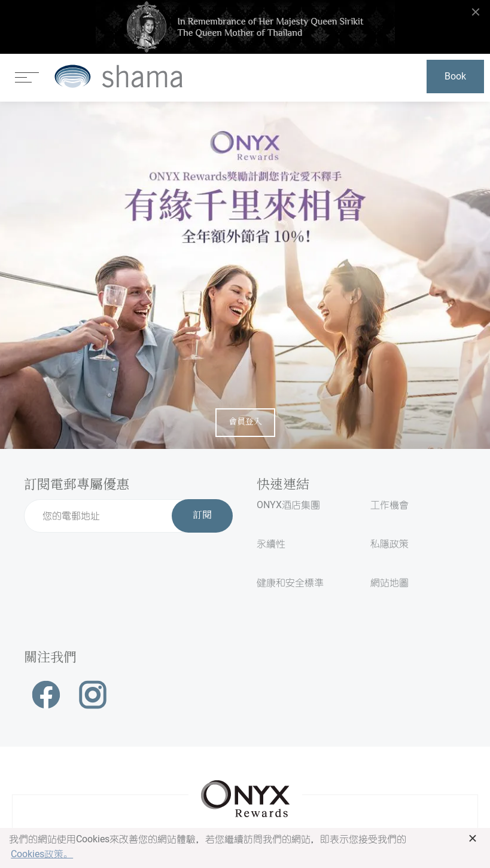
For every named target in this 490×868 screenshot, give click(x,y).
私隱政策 (389, 544)
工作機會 (389, 505)
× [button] (473, 838)
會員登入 (245, 422)
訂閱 (202, 516)
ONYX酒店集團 (288, 505)
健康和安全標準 (290, 583)
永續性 (271, 544)
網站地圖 (389, 583)
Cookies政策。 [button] (42, 854)
